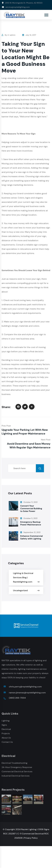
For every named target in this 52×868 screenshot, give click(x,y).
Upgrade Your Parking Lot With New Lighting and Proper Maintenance (25, 432)
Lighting (6, 722)
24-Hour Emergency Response (17, 768)
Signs (4, 726)
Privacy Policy (31, 838)
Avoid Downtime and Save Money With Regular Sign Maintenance (29, 446)
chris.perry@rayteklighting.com (25, 687)
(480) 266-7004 (17, 699)
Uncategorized (20, 590)
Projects (6, 734)
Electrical (6, 730)
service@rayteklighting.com (18, 7)
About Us (6, 739)
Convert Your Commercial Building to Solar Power (31, 509)
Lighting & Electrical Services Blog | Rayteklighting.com (23, 577)
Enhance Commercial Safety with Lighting (32, 537)
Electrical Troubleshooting (14, 764)
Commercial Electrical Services (17, 772)
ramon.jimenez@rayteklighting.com (27, 693)
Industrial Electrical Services (16, 777)
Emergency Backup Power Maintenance (31, 523)
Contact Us (7, 743)
